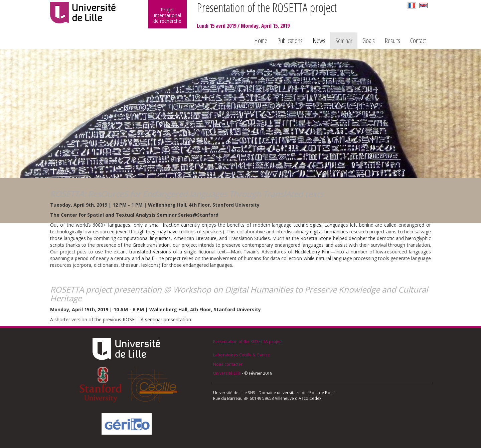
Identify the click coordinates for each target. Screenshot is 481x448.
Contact (418, 41)
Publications (290, 41)
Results (392, 41)
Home (261, 41)
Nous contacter (228, 364)
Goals (369, 41)
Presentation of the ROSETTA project (248, 341)
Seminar (344, 41)
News (319, 41)
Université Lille (227, 373)
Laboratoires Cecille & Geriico (242, 355)
